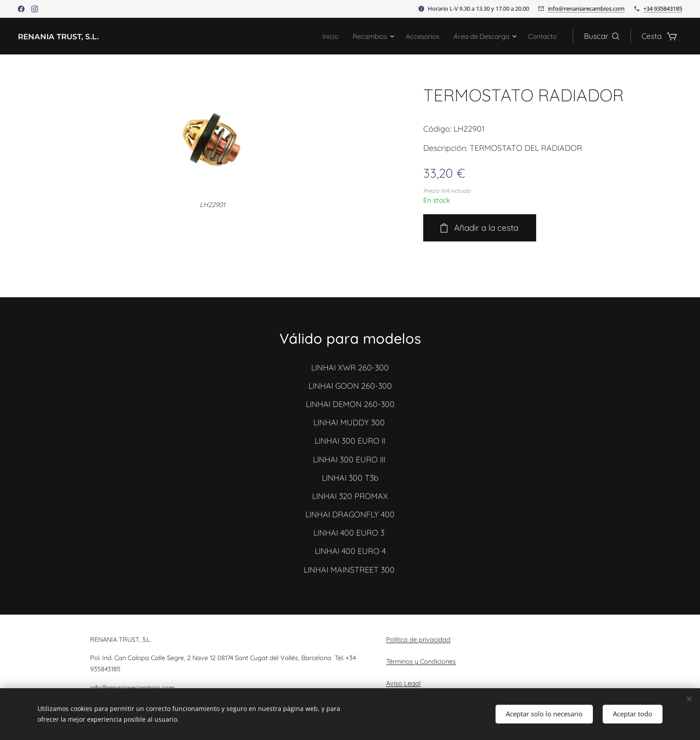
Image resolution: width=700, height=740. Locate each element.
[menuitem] (311, 36)
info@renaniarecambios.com (586, 8)
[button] (602, 36)
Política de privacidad (418, 640)
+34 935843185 (663, 8)
